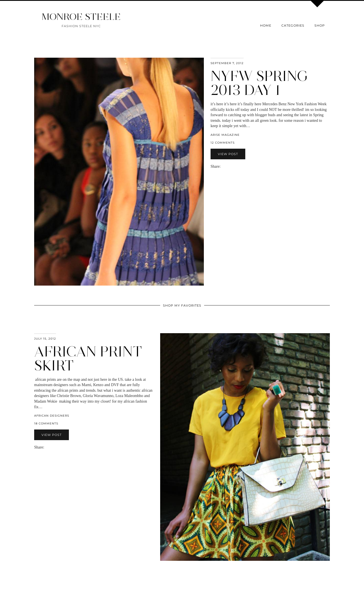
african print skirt (88, 359)
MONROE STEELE (81, 17)
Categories (293, 25)
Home (266, 25)
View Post (228, 154)
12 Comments (223, 143)
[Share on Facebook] (226, 166)
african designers (52, 416)
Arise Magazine (225, 135)
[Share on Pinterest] (231, 166)
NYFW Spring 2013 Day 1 (259, 83)
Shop (320, 25)
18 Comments (46, 423)
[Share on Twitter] (228, 166)
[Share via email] (223, 166)
